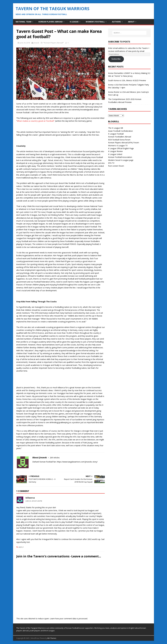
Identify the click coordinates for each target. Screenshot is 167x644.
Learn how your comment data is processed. (69, 619)
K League (74, 22)
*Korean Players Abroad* (53, 43)
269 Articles (55, 458)
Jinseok (36, 43)
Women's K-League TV (118, 146)
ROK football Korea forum (119, 140)
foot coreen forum (116, 166)
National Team (23, 22)
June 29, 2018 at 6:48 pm (34, 501)
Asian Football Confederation (120, 131)
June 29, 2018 (25, 43)
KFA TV (111, 163)
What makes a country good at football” (36, 121)
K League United (115, 154)
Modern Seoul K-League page (121, 160)
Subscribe (116, 59)
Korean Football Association (120, 157)
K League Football (116, 134)
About (131, 22)
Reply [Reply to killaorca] (21, 547)
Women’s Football (95, 22)
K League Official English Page (121, 148)
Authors (116, 22)
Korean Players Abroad (51, 22)
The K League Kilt (116, 128)
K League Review (115, 151)
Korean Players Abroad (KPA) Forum (124, 143)
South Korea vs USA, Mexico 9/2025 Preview (127, 80)
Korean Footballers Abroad (120, 137)
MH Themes (52, 638)
